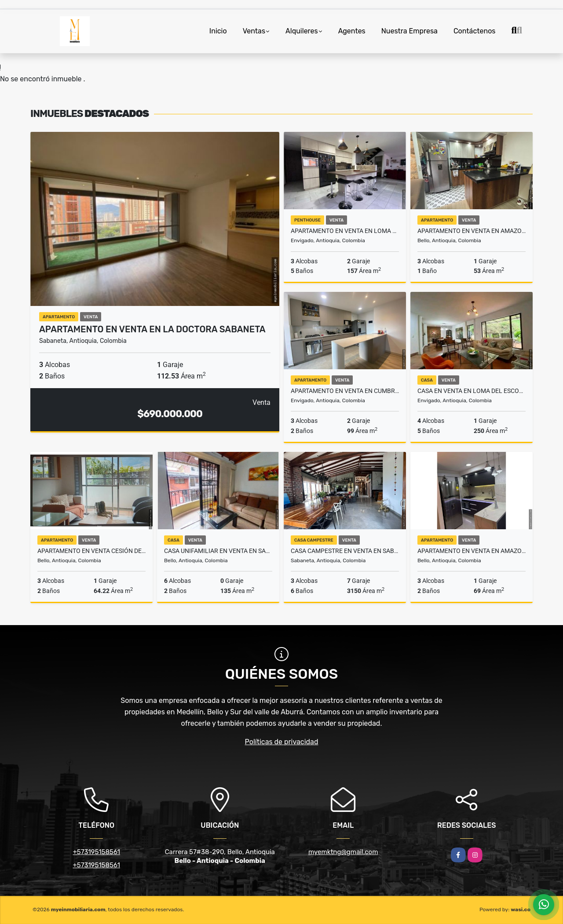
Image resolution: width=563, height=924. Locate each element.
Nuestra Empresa (409, 31)
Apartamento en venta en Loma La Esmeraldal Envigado (345, 231)
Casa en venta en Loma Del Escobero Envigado (472, 391)
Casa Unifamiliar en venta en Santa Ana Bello (218, 551)
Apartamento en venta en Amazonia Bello (472, 231)
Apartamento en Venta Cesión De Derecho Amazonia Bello (91, 551)
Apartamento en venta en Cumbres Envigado (345, 391)
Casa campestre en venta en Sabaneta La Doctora (345, 551)
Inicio (218, 31)
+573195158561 (96, 852)
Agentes (352, 31)
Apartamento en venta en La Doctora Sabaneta (152, 329)
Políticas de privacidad (282, 742)
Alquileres (302, 31)
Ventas (254, 31)
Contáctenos (475, 31)
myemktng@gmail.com (343, 852)
